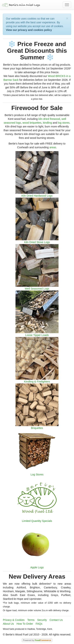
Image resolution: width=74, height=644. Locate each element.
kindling (47, 123)
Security (42, 620)
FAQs (39, 624)
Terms (31, 620)
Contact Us (56, 620)
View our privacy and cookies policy (29, 30)
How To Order (25, 624)
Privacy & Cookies (14, 620)
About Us (8, 624)
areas (53, 147)
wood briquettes (32, 123)
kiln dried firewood (49, 119)
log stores (64, 123)
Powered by (37, 640)
